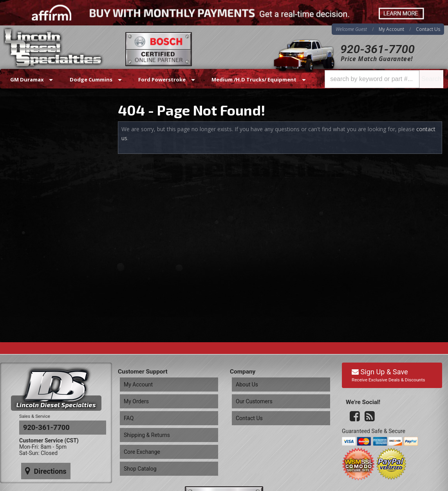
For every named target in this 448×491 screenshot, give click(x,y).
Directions (42, 401)
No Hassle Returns (48, 187)
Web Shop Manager (423, 483)
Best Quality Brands (50, 165)
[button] (384, 79)
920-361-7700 (378, 49)
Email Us (33, 229)
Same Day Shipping (48, 142)
